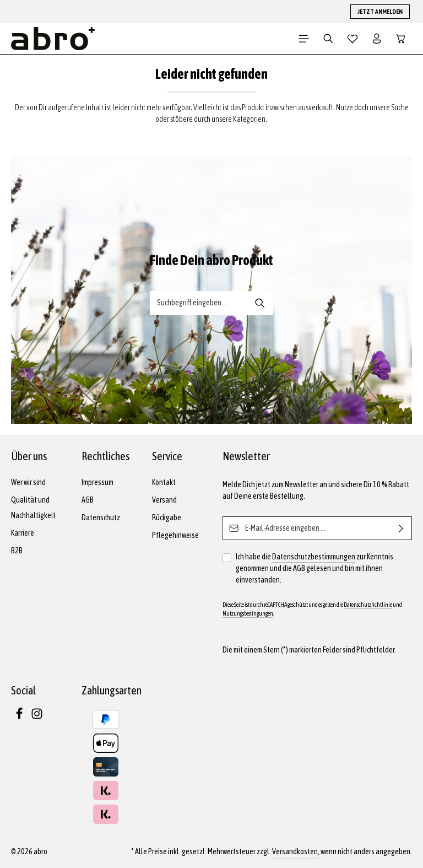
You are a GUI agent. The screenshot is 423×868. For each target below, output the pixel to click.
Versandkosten (295, 851)
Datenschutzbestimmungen (314, 557)
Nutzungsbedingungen (248, 613)
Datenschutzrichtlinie (368, 605)
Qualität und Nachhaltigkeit (33, 508)
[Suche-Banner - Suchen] (260, 303)
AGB (88, 500)
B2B (17, 551)
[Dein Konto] (377, 39)
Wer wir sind (28, 482)
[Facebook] (20, 717)
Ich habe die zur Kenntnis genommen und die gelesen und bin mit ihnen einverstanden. (314, 568)
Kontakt (164, 482)
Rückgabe (167, 517)
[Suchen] (328, 39)
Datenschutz (101, 517)
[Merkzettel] (352, 39)
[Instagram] (37, 717)
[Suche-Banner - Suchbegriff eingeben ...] (199, 303)
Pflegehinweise (175, 535)
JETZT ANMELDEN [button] (380, 12)
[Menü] (304, 39)
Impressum (97, 482)
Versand (164, 500)
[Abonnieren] (401, 528)
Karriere (23, 533)
